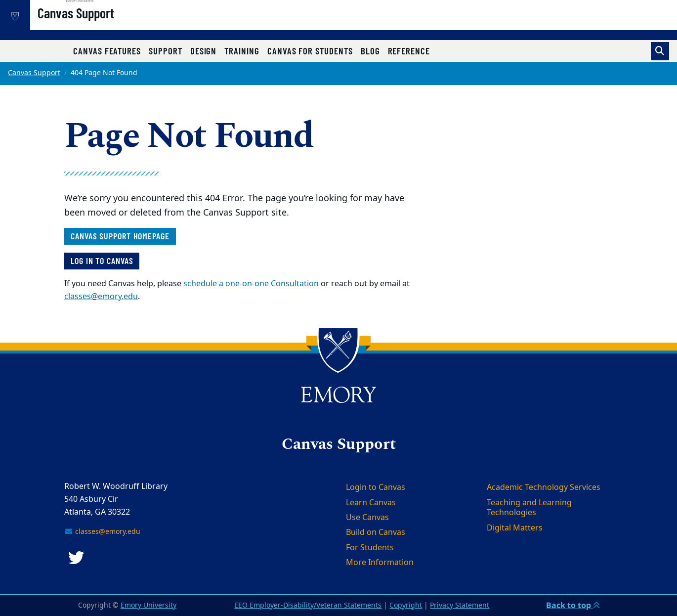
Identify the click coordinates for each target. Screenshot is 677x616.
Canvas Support (107, 25)
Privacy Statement (460, 605)
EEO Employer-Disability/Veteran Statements (308, 605)
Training (242, 51)
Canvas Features (107, 51)
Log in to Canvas (102, 261)
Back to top (573, 605)
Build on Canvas (376, 532)
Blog (370, 51)
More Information (380, 563)
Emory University (148, 605)
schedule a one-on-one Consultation (251, 284)
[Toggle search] (660, 51)
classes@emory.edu (101, 297)
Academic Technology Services (544, 487)
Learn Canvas (371, 503)
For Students (370, 548)
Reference (409, 51)
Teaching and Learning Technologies (529, 508)
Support (166, 51)
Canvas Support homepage (120, 236)
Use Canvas (367, 518)
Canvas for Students (310, 51)
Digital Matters (515, 528)
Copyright (406, 605)
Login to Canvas (376, 487)
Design (204, 51)
